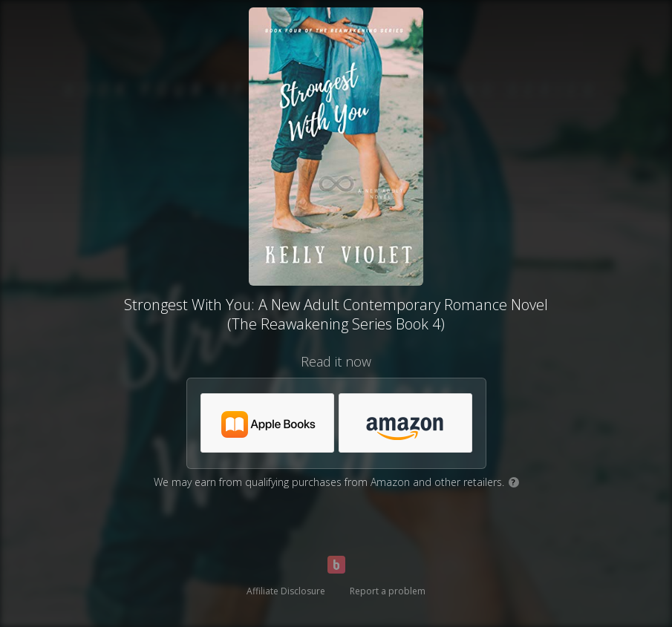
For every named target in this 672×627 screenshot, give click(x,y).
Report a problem (388, 591)
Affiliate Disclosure (286, 591)
